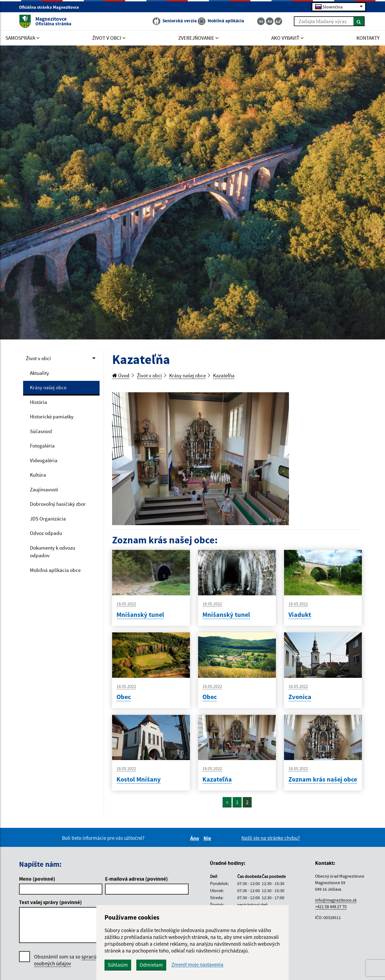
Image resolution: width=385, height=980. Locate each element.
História (38, 402)
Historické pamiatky (52, 416)
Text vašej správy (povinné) (50, 902)
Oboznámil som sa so (72, 960)
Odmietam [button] (151, 965)
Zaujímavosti (44, 489)
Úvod (121, 375)
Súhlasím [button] (118, 965)
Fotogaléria (42, 446)
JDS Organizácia (48, 519)
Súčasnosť (41, 431)
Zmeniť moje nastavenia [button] (197, 965)
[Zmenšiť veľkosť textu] (261, 21)
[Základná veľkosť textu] (270, 21)
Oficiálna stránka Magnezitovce (51, 7)
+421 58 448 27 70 (331, 906)
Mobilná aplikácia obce (55, 570)
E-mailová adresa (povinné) (136, 879)
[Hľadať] (359, 21)
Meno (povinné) (37, 879)
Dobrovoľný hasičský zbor (58, 504)
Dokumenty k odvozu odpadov (53, 552)
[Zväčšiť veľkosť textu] (278, 21)
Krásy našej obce (48, 387)
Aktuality (39, 373)
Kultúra (38, 475)
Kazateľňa (224, 375)
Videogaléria (44, 460)
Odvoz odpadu (46, 533)
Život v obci (38, 358)
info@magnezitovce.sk (336, 900)
